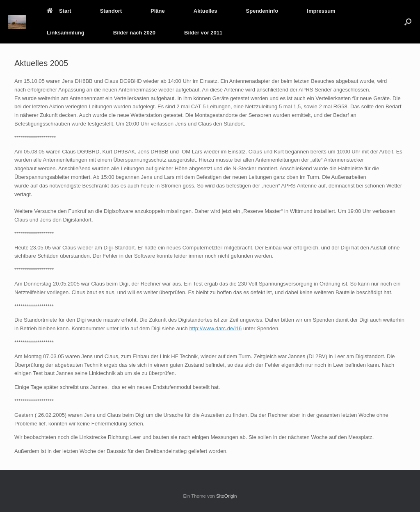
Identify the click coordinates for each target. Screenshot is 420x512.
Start (59, 11)
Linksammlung (66, 33)
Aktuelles (205, 11)
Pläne (158, 11)
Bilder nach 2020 (134, 33)
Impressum (321, 11)
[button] (408, 22)
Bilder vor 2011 (203, 33)
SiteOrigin (227, 496)
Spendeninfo (262, 11)
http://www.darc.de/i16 (215, 328)
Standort (111, 11)
